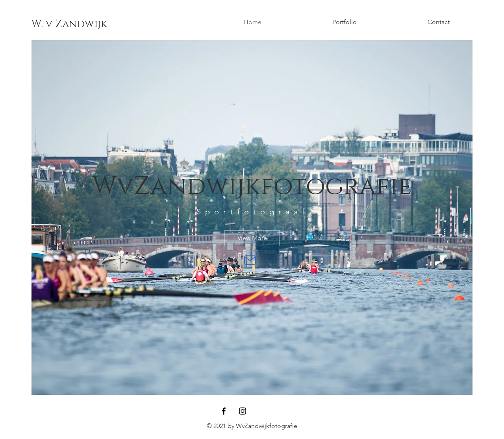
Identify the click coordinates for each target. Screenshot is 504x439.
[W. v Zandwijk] (69, 24)
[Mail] (250, 260)
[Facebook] (224, 411)
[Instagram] (243, 411)
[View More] (252, 238)
